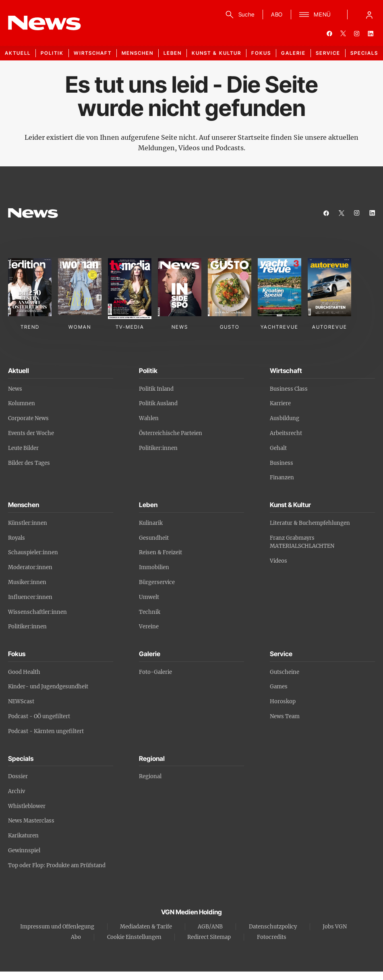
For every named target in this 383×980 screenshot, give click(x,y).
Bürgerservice (157, 582)
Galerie (293, 53)
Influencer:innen (30, 597)
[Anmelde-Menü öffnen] (369, 15)
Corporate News (28, 418)
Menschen (138, 53)
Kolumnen (22, 403)
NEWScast (21, 701)
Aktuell (18, 53)
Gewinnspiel (24, 851)
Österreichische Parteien (171, 433)
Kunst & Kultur (216, 53)
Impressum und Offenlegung (57, 927)
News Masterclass (31, 821)
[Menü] (315, 15)
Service (328, 53)
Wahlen (149, 418)
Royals (17, 538)
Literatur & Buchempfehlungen (310, 523)
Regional (150, 776)
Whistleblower (27, 806)
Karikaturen (23, 836)
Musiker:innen (27, 582)
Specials (364, 53)
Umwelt (149, 597)
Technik (150, 612)
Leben (173, 53)
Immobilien (154, 567)
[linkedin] (371, 33)
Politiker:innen (158, 448)
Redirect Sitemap (209, 937)
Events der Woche (31, 433)
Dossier (18, 776)
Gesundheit (154, 538)
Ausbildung (285, 418)
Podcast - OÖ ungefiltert (39, 716)
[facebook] (329, 33)
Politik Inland (156, 389)
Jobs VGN (335, 927)
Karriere (280, 403)
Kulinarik (151, 523)
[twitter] (343, 33)
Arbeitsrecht (286, 433)
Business (282, 463)
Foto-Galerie (155, 672)
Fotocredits (272, 937)
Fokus (261, 53)
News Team (285, 716)
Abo (76, 937)
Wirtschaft (93, 53)
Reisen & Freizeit (160, 552)
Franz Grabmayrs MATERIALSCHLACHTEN (302, 542)
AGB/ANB (210, 927)
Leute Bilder (23, 448)
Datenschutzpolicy (273, 927)
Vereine (149, 627)
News (15, 389)
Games (279, 687)
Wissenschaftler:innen (37, 612)
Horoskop (283, 701)
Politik (52, 53)
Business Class (289, 389)
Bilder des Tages (29, 463)
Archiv (17, 791)
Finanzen (282, 478)
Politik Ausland (158, 403)
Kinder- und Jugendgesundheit (48, 687)
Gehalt (278, 448)
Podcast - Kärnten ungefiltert (46, 731)
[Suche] (239, 15)
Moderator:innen (30, 567)
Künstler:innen (28, 523)
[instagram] (357, 33)
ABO (277, 14)
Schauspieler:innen (33, 552)
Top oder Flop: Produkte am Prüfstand (57, 865)
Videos (278, 561)
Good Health (24, 672)
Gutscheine (285, 672)
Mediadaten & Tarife (146, 927)
